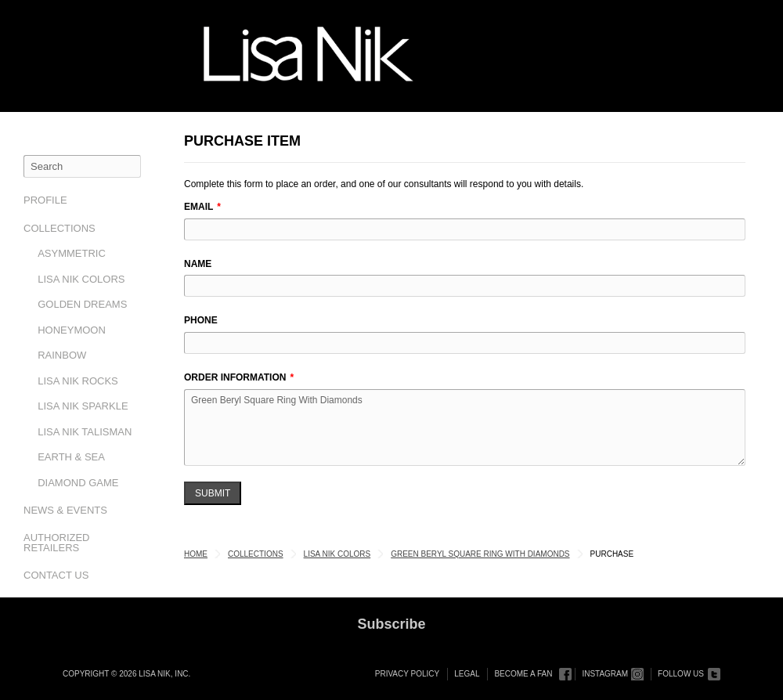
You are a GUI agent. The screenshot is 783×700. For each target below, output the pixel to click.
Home (196, 554)
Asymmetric (72, 253)
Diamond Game (78, 483)
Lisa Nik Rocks (78, 381)
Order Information (235, 377)
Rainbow (62, 355)
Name (198, 264)
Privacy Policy (407, 674)
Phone (201, 320)
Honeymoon (72, 330)
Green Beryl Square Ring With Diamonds (465, 428)
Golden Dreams (82, 304)
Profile (45, 200)
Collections (60, 228)
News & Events (65, 510)
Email (198, 207)
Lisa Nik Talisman (85, 432)
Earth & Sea (71, 457)
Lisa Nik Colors (81, 279)
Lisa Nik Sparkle (83, 406)
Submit (213, 493)
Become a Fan (523, 674)
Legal (467, 674)
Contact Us (56, 575)
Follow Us (681, 674)
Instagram (605, 674)
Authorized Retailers (57, 543)
